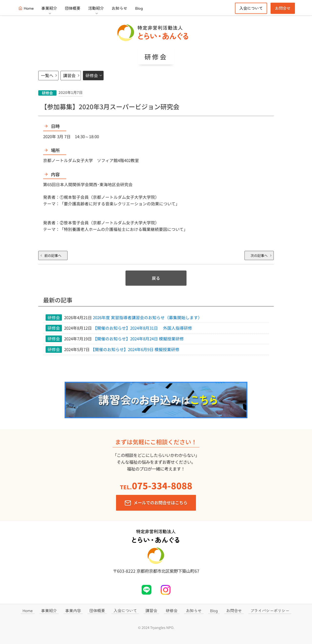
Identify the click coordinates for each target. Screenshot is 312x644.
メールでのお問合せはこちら (161, 503)
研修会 (92, 75)
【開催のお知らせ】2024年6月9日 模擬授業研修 (135, 349)
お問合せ (283, 8)
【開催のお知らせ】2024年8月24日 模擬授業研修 (138, 339)
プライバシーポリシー (270, 610)
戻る (156, 278)
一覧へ (47, 75)
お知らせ (119, 8)
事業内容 (73, 610)
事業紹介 (49, 8)
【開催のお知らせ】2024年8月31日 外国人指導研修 (142, 328)
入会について (251, 8)
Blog (139, 8)
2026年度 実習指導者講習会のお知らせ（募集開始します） (150, 317)
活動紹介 (96, 8)
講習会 (69, 75)
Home (29, 8)
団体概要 (73, 8)
